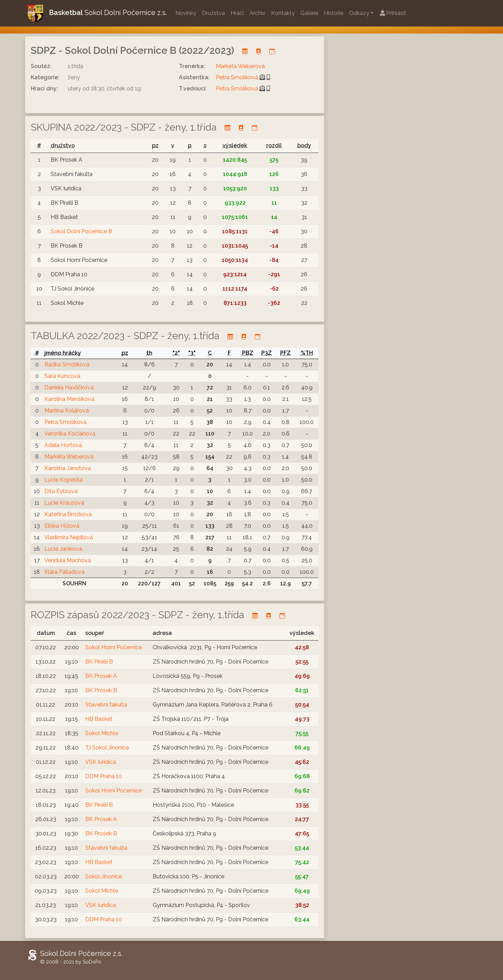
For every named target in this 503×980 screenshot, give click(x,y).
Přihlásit (393, 13)
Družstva (213, 13)
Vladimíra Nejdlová (69, 537)
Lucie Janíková (63, 549)
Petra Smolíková (237, 77)
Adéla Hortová (63, 445)
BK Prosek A (101, 676)
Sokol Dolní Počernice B (81, 231)
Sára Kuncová (62, 376)
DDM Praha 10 (104, 776)
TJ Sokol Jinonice (107, 748)
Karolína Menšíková (69, 399)
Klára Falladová (64, 572)
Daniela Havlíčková (69, 387)
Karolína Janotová (68, 468)
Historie (334, 13)
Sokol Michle (102, 733)
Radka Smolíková (67, 364)
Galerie (309, 13)
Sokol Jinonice (104, 876)
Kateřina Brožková (68, 514)
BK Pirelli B (99, 662)
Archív (257, 13)
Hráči (237, 13)
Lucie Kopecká (64, 480)
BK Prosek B (101, 690)
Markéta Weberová (240, 66)
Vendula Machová (68, 560)
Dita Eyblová (61, 491)
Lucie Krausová (64, 503)
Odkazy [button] (359, 13)
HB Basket (99, 719)
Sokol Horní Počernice (114, 647)
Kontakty (283, 13)
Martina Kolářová (67, 411)
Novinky (186, 13)
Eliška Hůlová (62, 526)
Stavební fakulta (106, 705)
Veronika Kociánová (70, 434)
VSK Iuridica (101, 762)
